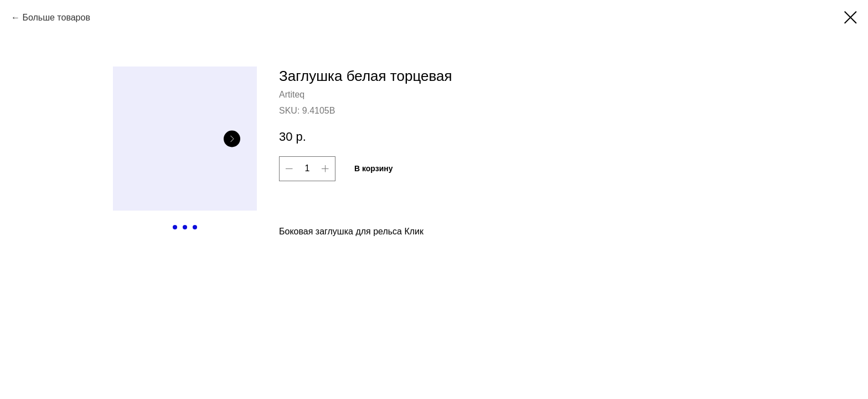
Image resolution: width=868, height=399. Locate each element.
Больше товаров (56, 17)
